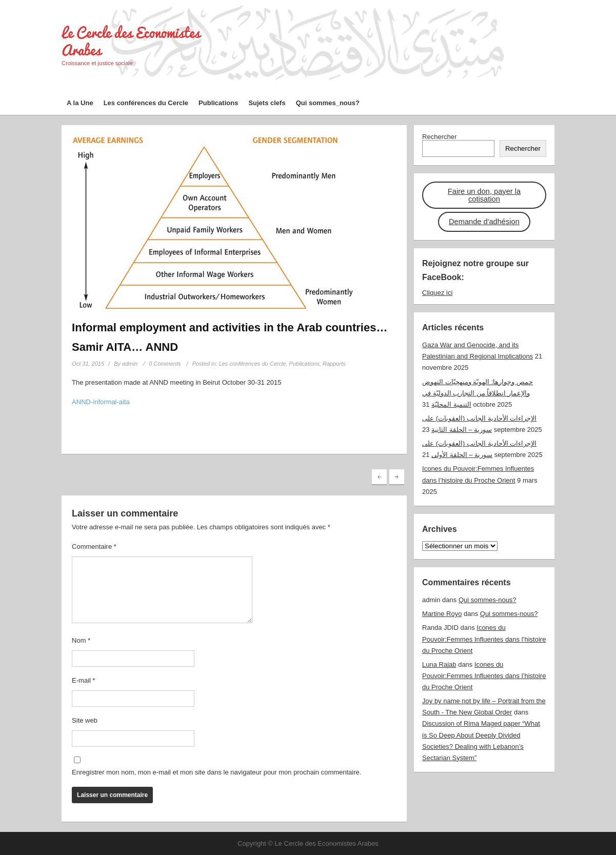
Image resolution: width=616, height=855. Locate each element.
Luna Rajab (439, 664)
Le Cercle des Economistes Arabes (131, 41)
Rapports (334, 364)
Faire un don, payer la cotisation (484, 195)
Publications (218, 103)
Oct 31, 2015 (88, 364)
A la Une (80, 103)
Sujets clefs (267, 103)
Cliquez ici (437, 293)
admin (130, 364)
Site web (85, 720)
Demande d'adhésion (484, 222)
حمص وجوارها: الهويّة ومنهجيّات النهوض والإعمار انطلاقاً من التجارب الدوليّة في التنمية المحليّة (478, 393)
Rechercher (439, 137)
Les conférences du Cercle (146, 103)
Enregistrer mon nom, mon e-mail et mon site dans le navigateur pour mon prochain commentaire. (216, 772)
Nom (81, 640)
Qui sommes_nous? (328, 103)
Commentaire (94, 546)
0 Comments (165, 364)
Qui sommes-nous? (488, 600)
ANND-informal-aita (101, 402)
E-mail (84, 680)
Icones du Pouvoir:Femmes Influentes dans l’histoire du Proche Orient (484, 639)
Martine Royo (442, 614)
